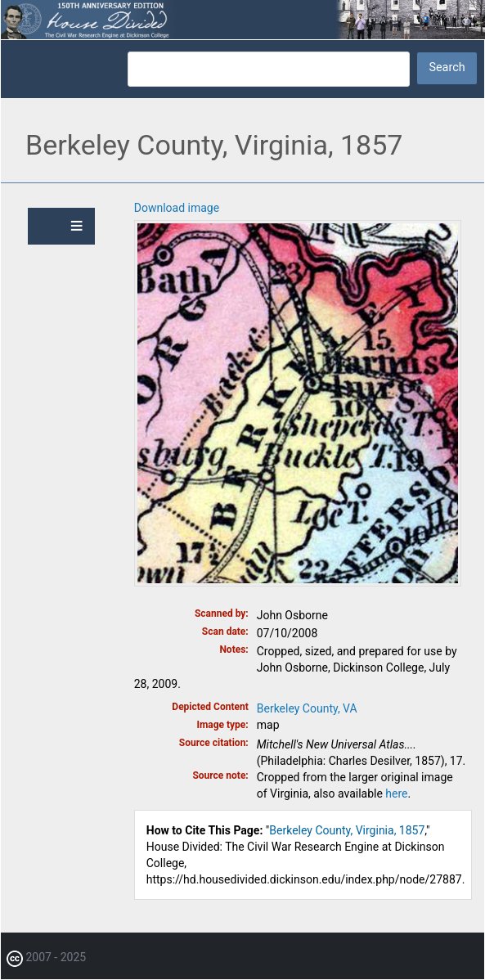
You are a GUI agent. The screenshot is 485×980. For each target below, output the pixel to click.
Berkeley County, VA (307, 708)
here (396, 793)
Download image (177, 208)
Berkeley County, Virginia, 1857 (347, 830)
